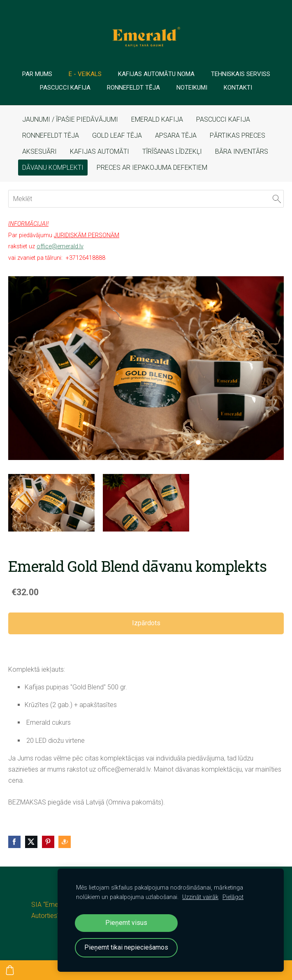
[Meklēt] (146, 199)
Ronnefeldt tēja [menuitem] (133, 88)
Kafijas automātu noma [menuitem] (156, 74)
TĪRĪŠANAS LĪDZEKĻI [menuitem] (172, 151)
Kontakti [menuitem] (238, 88)
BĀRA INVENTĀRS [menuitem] (242, 151)
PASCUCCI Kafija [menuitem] (65, 88)
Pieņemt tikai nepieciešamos (126, 947)
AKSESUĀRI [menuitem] (39, 151)
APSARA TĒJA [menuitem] (176, 135)
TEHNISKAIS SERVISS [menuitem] (241, 74)
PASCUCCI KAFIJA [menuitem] (223, 119)
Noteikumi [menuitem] (192, 88)
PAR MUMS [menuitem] (37, 74)
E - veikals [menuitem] (85, 74)
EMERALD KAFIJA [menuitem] (157, 119)
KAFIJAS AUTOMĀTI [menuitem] (100, 151)
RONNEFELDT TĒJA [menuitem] (51, 135)
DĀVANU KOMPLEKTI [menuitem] (53, 168)
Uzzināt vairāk (200, 897)
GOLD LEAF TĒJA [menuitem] (117, 135)
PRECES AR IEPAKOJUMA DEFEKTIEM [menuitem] (152, 168)
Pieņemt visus (126, 923)
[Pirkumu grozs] (10, 970)
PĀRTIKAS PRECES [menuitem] (238, 135)
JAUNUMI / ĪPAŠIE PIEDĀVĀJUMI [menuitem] (70, 119)
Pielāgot (233, 897)
